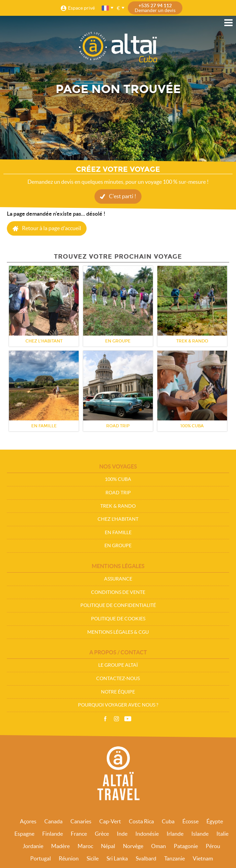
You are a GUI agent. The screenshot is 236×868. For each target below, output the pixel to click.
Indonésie (147, 834)
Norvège (133, 846)
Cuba (168, 821)
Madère (60, 846)
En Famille (118, 532)
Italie (222, 834)
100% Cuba (118, 479)
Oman (159, 846)
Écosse (190, 821)
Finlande (53, 834)
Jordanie (33, 846)
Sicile (93, 858)
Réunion (69, 858)
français (106, 8)
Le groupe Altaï (118, 665)
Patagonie (186, 846)
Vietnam (203, 858)
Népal (108, 846)
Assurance (118, 579)
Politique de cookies (118, 619)
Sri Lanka (117, 858)
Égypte (215, 821)
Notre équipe (118, 692)
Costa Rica (141, 821)
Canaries (81, 821)
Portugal (41, 858)
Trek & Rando (118, 506)
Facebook (105, 719)
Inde (122, 834)
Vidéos (128, 719)
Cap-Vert (110, 821)
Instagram (116, 719)
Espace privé (81, 8)
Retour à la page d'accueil (52, 228)
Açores (28, 821)
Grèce (102, 834)
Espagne (24, 834)
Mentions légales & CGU (118, 632)
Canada (53, 821)
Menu (228, 23)
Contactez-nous (118, 678)
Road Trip (118, 493)
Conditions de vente (118, 592)
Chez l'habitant (118, 519)
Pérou (213, 846)
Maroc (85, 846)
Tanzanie (175, 858)
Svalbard (146, 858)
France (79, 834)
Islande (200, 834)
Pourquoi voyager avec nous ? (118, 705)
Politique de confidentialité (118, 605)
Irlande (175, 834)
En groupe (118, 545)
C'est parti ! (122, 196)
